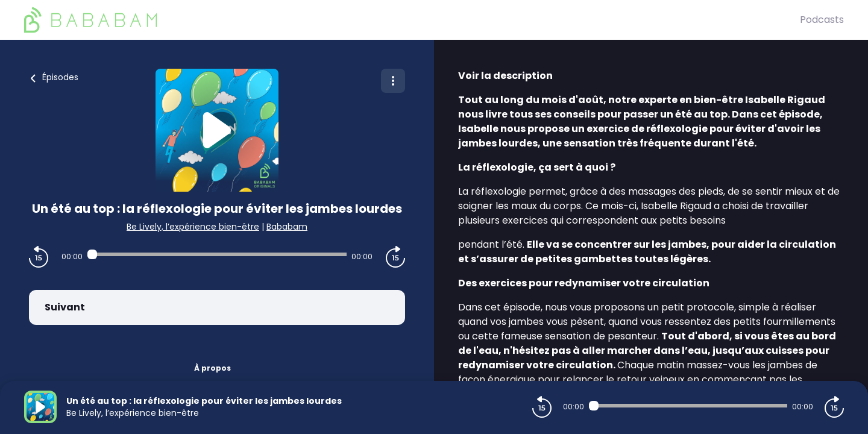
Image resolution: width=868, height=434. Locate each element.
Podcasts (822, 20)
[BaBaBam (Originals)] (412, 20)
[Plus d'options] (393, 81)
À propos (212, 368)
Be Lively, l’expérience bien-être (193, 227)
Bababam (287, 227)
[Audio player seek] (217, 254)
